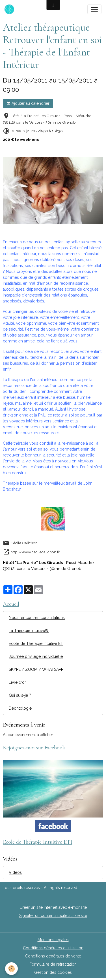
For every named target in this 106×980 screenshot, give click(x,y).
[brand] (10, 9)
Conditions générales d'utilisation (53, 948)
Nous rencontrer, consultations (37, 618)
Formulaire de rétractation (53, 964)
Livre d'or (17, 682)
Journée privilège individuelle (36, 656)
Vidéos (15, 872)
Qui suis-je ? (20, 695)
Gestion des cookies (53, 972)
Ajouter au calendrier (28, 104)
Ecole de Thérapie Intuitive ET (36, 643)
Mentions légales (53, 940)
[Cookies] (11, 969)
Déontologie (20, 708)
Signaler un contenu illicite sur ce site (53, 916)
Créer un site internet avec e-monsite (53, 907)
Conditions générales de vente (53, 956)
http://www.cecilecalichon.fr (35, 552)
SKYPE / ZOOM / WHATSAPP (36, 669)
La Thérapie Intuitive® (29, 631)
